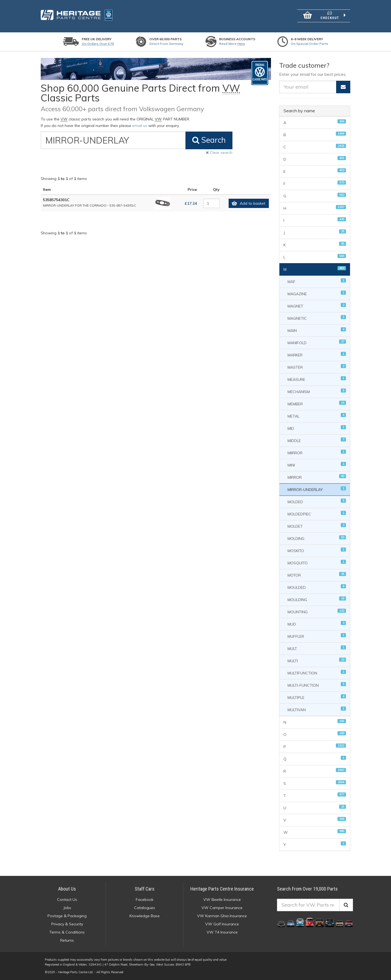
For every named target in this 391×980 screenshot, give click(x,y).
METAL (317, 416)
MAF (317, 281)
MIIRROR (317, 452)
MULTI (317, 660)
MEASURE (317, 379)
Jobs (67, 908)
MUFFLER (317, 636)
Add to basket (247, 203)
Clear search (219, 153)
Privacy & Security (67, 924)
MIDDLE (317, 440)
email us (140, 126)
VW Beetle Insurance (222, 900)
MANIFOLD (317, 342)
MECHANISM (317, 391)
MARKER (317, 355)
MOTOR (317, 575)
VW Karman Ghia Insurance (222, 916)
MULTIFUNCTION (317, 673)
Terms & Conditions (67, 932)
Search (209, 140)
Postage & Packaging (67, 916)
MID (317, 428)
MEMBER (317, 404)
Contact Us (67, 900)
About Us (67, 889)
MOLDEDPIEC (317, 514)
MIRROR (317, 477)
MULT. (317, 648)
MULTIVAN (317, 709)
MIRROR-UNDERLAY (317, 489)
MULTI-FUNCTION (317, 685)
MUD (317, 624)
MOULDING (317, 599)
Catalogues (145, 908)
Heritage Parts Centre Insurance (222, 889)
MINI (317, 465)
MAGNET (317, 306)
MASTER (317, 367)
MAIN (317, 330)
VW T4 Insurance (222, 932)
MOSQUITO (317, 563)
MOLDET (317, 526)
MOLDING (317, 538)
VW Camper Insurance (222, 908)
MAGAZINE (317, 293)
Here (241, 44)
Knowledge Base (145, 916)
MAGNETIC (317, 318)
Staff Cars (145, 889)
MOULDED (317, 587)
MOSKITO (317, 550)
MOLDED (317, 501)
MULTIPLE (317, 697)
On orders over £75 (98, 44)
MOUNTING (317, 612)
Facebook (145, 900)
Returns (67, 940)
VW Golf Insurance (222, 924)
